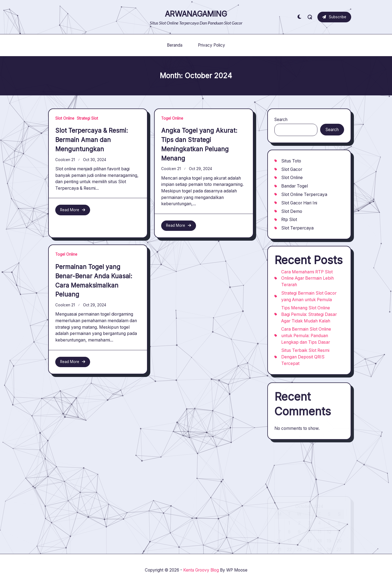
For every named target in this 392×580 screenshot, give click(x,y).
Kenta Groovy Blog (201, 570)
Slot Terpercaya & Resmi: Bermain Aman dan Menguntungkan (92, 140)
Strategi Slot (87, 118)
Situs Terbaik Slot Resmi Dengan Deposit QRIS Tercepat (305, 360)
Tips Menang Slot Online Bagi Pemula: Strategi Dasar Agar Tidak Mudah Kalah (309, 317)
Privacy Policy (212, 45)
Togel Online (172, 118)
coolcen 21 (65, 160)
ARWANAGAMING (196, 14)
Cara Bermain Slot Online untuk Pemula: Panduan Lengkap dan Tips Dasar (306, 339)
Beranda (175, 45)
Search (281, 120)
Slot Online (65, 118)
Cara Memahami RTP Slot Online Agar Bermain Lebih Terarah (307, 281)
